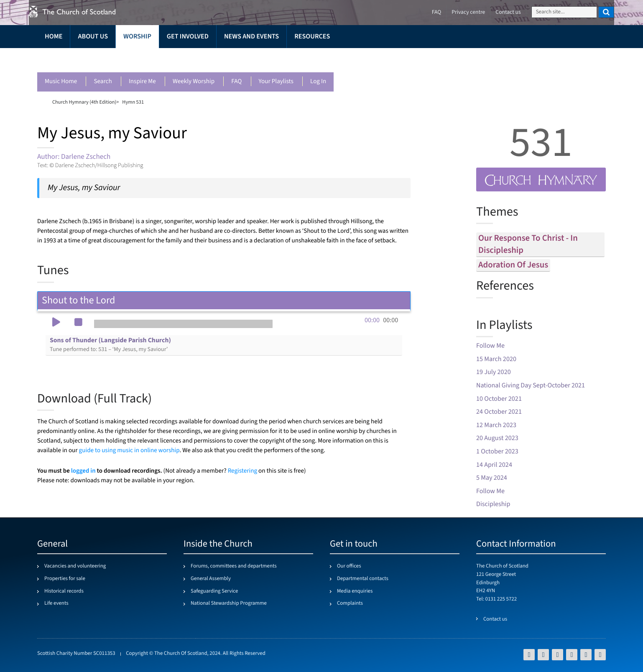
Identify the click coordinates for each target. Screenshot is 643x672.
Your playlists (276, 82)
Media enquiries (355, 591)
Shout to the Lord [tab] (224, 300)
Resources (312, 37)
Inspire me (142, 82)
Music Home (61, 82)
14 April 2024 (494, 465)
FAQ (236, 82)
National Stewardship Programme (229, 603)
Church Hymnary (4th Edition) (84, 102)
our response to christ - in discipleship (528, 244)
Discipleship (493, 504)
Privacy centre (468, 12)
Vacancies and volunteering (75, 566)
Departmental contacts (363, 579)
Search (103, 82)
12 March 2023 (496, 425)
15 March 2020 (496, 359)
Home (54, 37)
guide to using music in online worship (129, 451)
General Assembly (211, 579)
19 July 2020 (494, 372)
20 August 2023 (497, 438)
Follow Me (490, 346)
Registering (242, 471)
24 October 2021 (499, 412)
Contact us (508, 12)
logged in (83, 471)
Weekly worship (194, 82)
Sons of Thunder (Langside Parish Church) (110, 345)
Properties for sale (65, 579)
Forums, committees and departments (234, 566)
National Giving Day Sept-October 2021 (531, 386)
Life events (56, 603)
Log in (318, 82)
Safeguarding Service (214, 591)
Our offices (349, 566)
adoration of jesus (513, 265)
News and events (251, 37)
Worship (137, 37)
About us (93, 37)
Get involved (188, 37)
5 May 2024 (492, 478)
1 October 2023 (497, 452)
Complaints (350, 603)
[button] (56, 323)
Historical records (64, 591)
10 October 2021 (499, 399)
